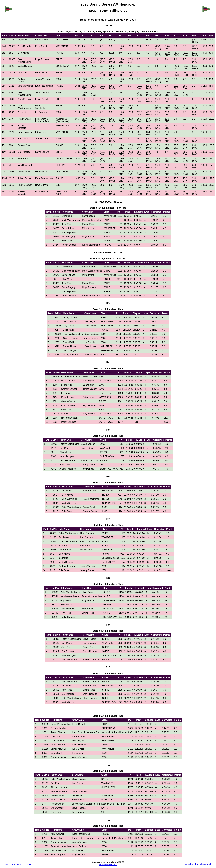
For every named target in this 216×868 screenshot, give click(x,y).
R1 (83, 35)
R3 (101, 35)
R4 (111, 35)
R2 (92, 35)
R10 (167, 35)
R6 (129, 35)
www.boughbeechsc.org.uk (18, 864)
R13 (194, 35)
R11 (176, 35)
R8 (148, 35)
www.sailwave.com (108, 864)
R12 (185, 35)
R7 (138, 35)
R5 (120, 35)
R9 (157, 35)
